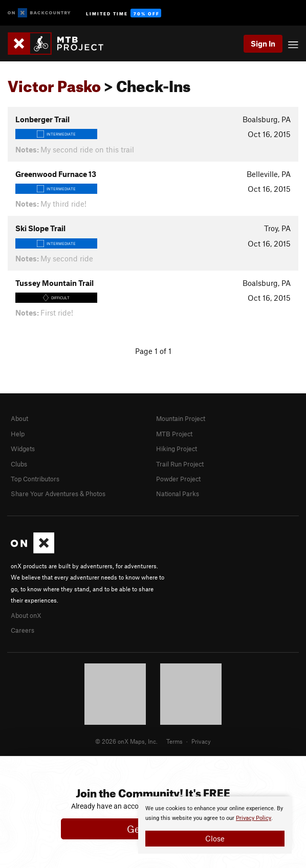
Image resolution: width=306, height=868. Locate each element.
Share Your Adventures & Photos (58, 494)
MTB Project (174, 434)
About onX (26, 615)
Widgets (23, 449)
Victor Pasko (54, 83)
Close (215, 838)
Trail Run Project (180, 464)
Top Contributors (35, 479)
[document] (215, 825)
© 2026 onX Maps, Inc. (126, 741)
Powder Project (178, 479)
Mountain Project (181, 418)
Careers (23, 630)
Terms (174, 741)
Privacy (201, 741)
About (19, 418)
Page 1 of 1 (153, 351)
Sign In (263, 43)
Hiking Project (177, 449)
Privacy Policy (254, 818)
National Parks (178, 494)
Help (18, 434)
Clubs (19, 464)
